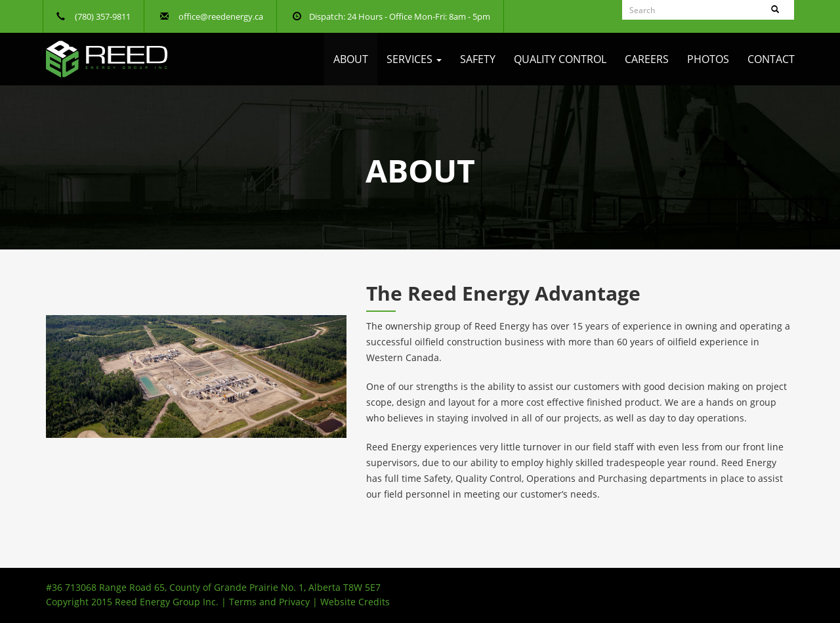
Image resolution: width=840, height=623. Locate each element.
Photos (708, 59)
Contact (771, 59)
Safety (478, 59)
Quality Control (560, 59)
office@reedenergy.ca (221, 16)
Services (414, 59)
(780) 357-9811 (103, 16)
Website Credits (355, 602)
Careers (647, 59)
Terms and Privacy (269, 602)
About (351, 59)
